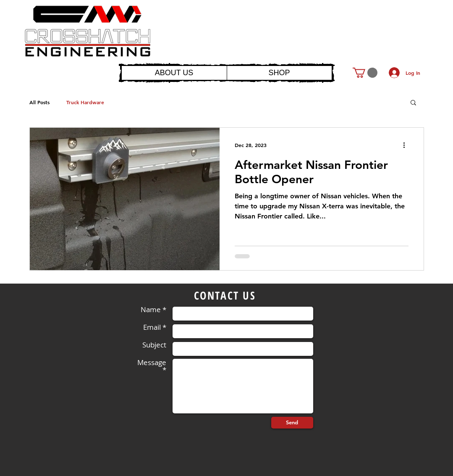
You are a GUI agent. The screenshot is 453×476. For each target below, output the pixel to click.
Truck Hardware (85, 102)
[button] (365, 73)
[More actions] (407, 145)
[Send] (292, 423)
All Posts (39, 102)
